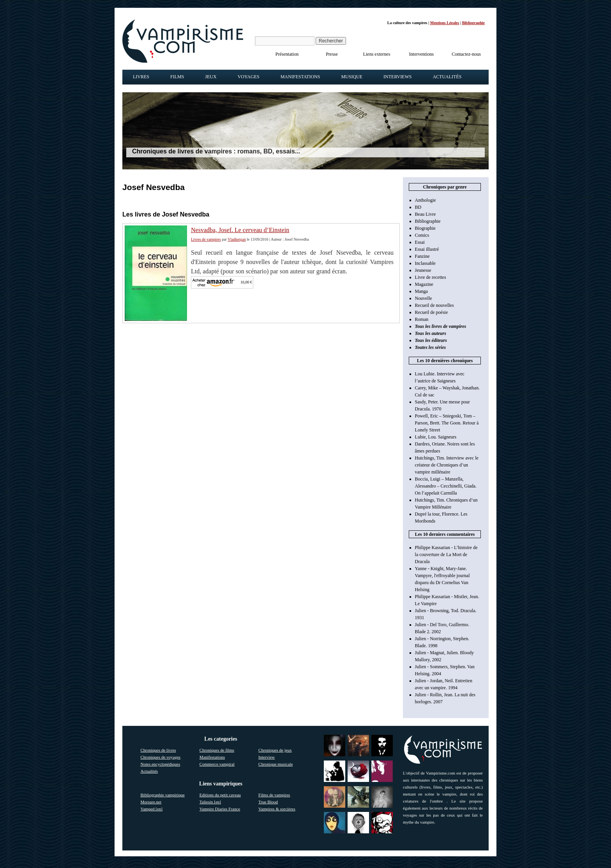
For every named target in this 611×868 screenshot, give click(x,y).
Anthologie (426, 200)
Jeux (211, 77)
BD (418, 207)
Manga (421, 291)
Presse (332, 54)
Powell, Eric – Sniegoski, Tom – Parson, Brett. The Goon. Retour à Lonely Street (447, 423)
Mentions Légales (445, 23)
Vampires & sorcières (277, 809)
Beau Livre (426, 214)
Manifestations (300, 77)
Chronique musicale (275, 764)
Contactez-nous (466, 54)
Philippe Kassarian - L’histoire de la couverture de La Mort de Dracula (446, 555)
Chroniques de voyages (161, 757)
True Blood (268, 802)
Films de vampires (274, 795)
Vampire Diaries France (220, 809)
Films (177, 77)
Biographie (425, 228)
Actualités (447, 77)
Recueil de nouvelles (434, 305)
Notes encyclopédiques (161, 764)
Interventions (421, 54)
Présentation (287, 54)
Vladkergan (237, 239)
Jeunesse (423, 270)
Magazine (424, 284)
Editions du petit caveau (220, 795)
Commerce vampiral (217, 764)
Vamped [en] (152, 809)
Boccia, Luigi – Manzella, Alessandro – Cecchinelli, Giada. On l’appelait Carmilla (446, 486)
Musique (352, 77)
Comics (422, 235)
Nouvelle (424, 298)
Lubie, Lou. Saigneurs (436, 437)
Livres (141, 77)
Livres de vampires (206, 239)
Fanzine (422, 256)
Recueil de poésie (432, 312)
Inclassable (425, 263)
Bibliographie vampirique (163, 795)
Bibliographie (473, 23)
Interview (267, 757)
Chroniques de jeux (275, 750)
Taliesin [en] (210, 802)
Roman (422, 319)
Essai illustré (427, 249)
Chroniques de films (217, 750)
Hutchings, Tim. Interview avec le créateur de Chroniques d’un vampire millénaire (447, 465)
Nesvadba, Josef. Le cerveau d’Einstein (240, 230)
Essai (420, 242)
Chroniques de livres (158, 750)
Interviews (397, 77)
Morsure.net (151, 802)
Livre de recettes (431, 277)
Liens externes (377, 54)
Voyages (249, 77)
